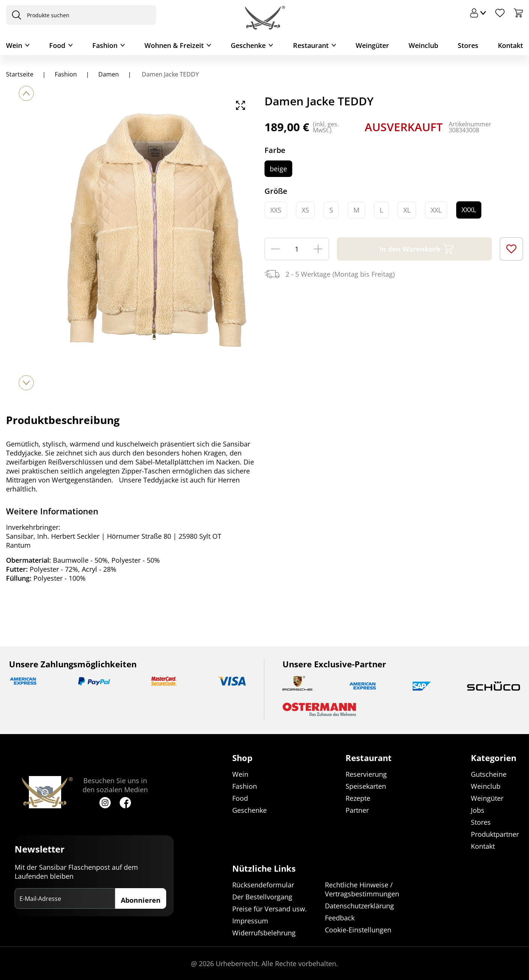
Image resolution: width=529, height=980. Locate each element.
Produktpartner (495, 834)
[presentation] (15, 15)
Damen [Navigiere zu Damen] (109, 74)
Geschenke (248, 45)
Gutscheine (489, 774)
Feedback (340, 918)
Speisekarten (366, 786)
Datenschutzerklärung (359, 906)
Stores (468, 45)
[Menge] (297, 249)
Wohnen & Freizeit (174, 45)
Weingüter (372, 45)
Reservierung (366, 774)
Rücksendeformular (263, 885)
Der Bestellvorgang (262, 897)
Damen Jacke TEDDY (170, 74)
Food (57, 45)
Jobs (478, 810)
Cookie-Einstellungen (358, 930)
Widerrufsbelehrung (264, 933)
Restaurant (311, 45)
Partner (357, 810)
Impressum (250, 921)
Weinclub (423, 45)
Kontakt (510, 45)
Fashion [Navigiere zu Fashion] (66, 74)
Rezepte (358, 798)
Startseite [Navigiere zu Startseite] (20, 74)
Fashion (105, 45)
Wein (14, 45)
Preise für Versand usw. (270, 909)
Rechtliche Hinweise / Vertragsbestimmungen (362, 889)
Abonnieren (141, 900)
